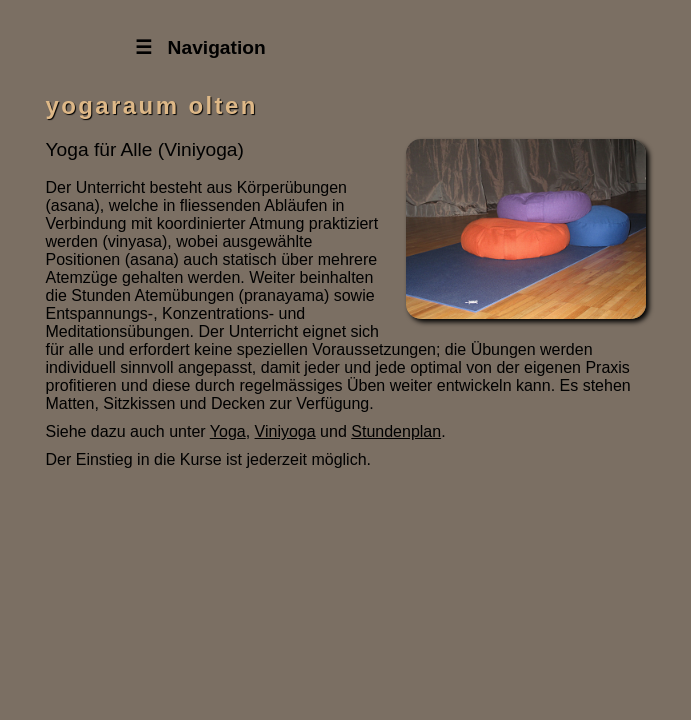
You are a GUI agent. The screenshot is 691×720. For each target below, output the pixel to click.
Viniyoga (285, 431)
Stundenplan (396, 431)
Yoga (228, 431)
